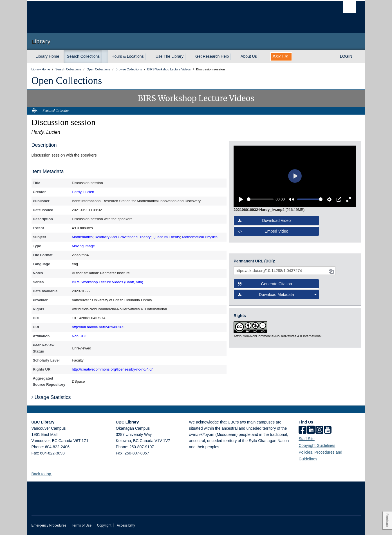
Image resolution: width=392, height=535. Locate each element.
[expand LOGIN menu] (357, 57)
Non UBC (79, 336)
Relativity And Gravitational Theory (123, 237)
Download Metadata (277, 295)
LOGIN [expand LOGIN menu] (346, 56)
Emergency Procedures (49, 525)
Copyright (104, 525)
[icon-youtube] (328, 430)
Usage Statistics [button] (51, 397)
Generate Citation (265, 284)
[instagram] (319, 430)
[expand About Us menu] (262, 57)
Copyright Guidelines (317, 445)
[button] (54, 474)
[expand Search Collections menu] (105, 57)
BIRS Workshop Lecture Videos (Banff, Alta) (107, 282)
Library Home (48, 56)
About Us (249, 56)
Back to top (44, 474)
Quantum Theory (166, 237)
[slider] (260, 199)
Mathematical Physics (200, 237)
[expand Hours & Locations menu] (149, 57)
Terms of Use (82, 525)
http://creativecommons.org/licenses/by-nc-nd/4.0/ (112, 369)
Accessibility (126, 525)
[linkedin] (311, 430)
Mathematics (82, 237)
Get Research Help (212, 56)
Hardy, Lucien (83, 192)
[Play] (241, 199)
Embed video (263, 231)
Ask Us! (281, 57)
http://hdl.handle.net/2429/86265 (98, 327)
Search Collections (83, 56)
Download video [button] (264, 220)
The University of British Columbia (43, 17)
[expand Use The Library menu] (189, 57)
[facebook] (303, 430)
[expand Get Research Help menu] (234, 57)
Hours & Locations (127, 56)
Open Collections (67, 81)
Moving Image (83, 246)
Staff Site (307, 439)
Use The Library (170, 56)
